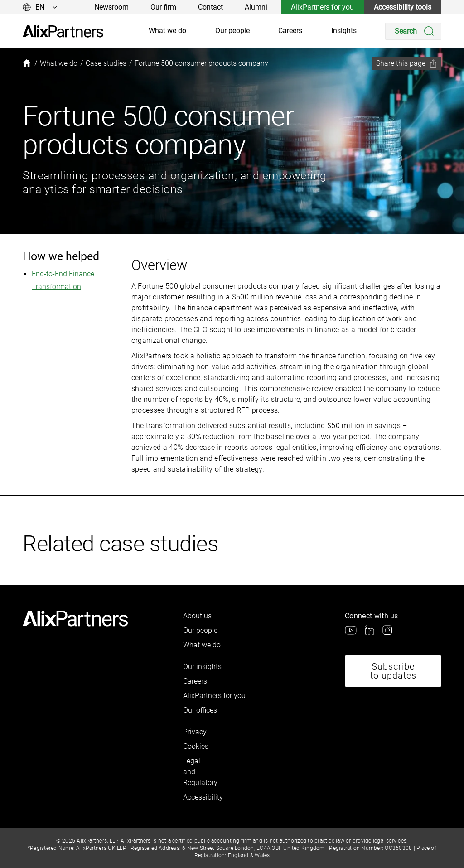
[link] (63, 31)
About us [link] (197, 616)
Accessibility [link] (198, 797)
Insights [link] (344, 31)
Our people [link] (232, 31)
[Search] (413, 31)
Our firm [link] (163, 7)
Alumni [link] (256, 7)
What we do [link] (167, 31)
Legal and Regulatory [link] (198, 772)
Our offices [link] (200, 710)
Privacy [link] (195, 732)
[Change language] (40, 7)
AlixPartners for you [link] (322, 7)
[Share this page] (407, 63)
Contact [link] (210, 7)
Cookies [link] (196, 746)
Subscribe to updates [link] (393, 671)
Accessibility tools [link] (403, 7)
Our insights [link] (202, 667)
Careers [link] (290, 31)
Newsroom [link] (111, 7)
